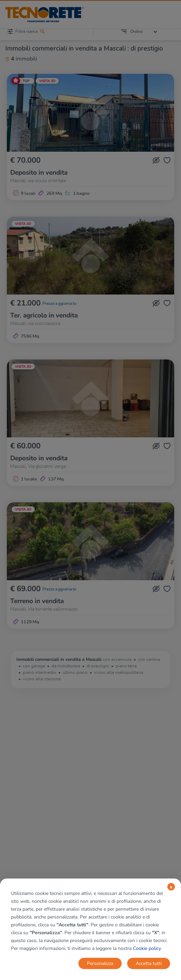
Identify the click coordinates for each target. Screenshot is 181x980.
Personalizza (100, 963)
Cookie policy (147, 948)
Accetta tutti (149, 963)
